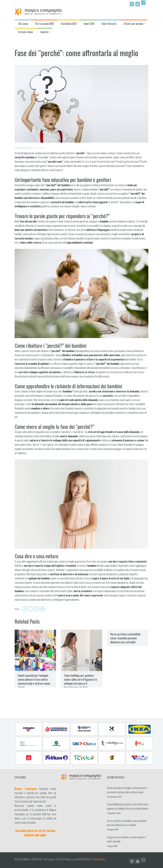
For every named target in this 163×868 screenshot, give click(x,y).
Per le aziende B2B (44, 24)
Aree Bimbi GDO (69, 24)
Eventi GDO (89, 24)
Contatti (44, 32)
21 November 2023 (22, 148)
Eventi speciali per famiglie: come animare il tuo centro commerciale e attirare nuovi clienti (34, 681)
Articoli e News (26, 32)
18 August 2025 (113, 829)
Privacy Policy (99, 859)
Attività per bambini (133, 24)
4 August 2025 (112, 846)
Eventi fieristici (109, 24)
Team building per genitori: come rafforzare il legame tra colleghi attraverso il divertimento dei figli (80, 681)
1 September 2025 (114, 813)
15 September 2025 (114, 797)
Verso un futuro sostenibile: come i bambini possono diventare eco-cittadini (126, 638)
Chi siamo (23, 24)
